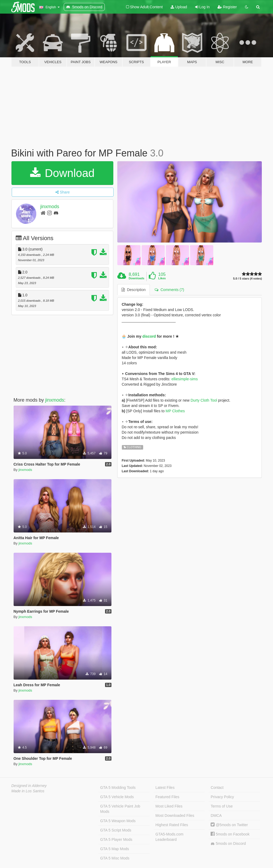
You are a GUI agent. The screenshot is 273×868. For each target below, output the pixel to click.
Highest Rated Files (172, 825)
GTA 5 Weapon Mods (118, 821)
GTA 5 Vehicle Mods (117, 797)
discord (149, 336)
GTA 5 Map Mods (115, 849)
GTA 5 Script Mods (116, 830)
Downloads (137, 278)
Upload (179, 7)
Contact (217, 788)
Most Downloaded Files (175, 815)
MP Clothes (175, 411)
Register (227, 7)
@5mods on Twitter (229, 825)
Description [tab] (134, 290)
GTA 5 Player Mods (116, 839)
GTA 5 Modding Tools (118, 788)
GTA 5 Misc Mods (115, 858)
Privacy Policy (222, 797)
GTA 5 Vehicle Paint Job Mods (120, 809)
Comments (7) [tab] (169, 290)
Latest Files (165, 788)
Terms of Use (222, 806)
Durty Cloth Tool (204, 400)
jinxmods (50, 207)
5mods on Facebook (230, 834)
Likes (162, 278)
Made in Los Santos (28, 791)
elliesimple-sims (185, 379)
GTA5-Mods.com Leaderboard (169, 837)
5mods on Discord (228, 844)
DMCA (216, 815)
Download (62, 173)
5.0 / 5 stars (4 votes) (247, 279)
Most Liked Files (169, 806)
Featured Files (167, 797)
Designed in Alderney (29, 786)
